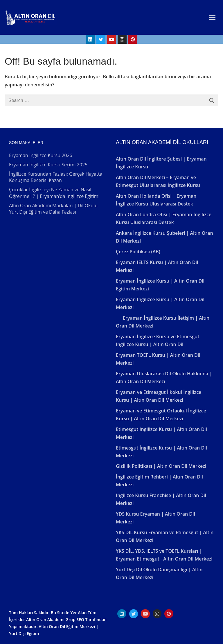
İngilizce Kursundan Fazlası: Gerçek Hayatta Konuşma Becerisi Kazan (56, 177)
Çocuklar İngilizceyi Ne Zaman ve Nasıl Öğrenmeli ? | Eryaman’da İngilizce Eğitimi (54, 193)
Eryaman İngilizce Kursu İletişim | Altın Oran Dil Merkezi (163, 322)
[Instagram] (122, 39)
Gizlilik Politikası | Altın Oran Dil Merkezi (161, 466)
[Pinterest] (133, 39)
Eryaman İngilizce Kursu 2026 (41, 155)
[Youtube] (112, 39)
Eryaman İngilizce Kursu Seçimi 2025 (48, 165)
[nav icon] (212, 17)
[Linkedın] (122, 614)
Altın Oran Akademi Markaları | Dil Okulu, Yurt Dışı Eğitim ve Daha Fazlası (54, 209)
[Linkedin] (90, 39)
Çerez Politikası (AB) (138, 252)
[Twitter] (101, 39)
